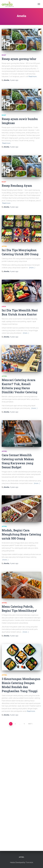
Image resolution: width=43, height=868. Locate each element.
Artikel (4, 246)
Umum (4, 307)
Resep (4, 55)
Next (30, 724)
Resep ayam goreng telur (19, 59)
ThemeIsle (29, 862)
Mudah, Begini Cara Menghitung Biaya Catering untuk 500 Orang (21, 534)
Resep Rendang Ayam (17, 186)
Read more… (33, 76)
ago (14, 80)
